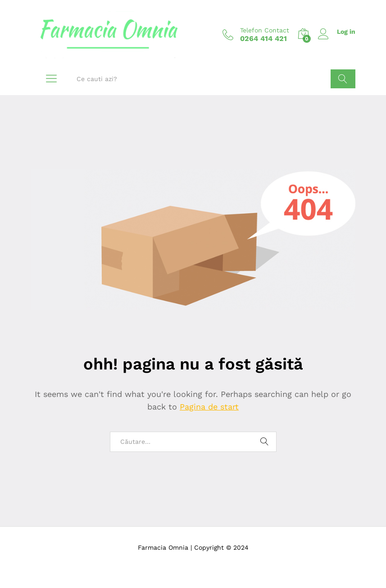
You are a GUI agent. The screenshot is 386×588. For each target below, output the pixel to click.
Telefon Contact (265, 30)
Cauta (343, 79)
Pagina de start (209, 407)
